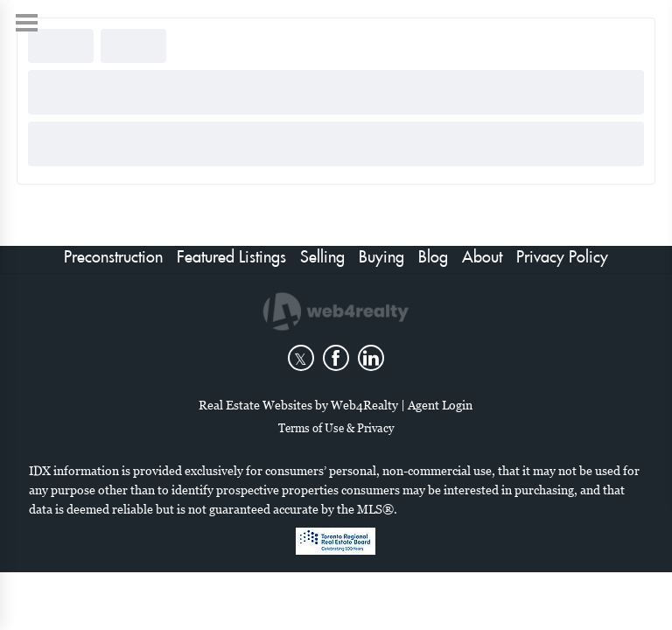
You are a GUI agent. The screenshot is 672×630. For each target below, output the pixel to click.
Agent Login (440, 405)
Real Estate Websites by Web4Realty (298, 405)
